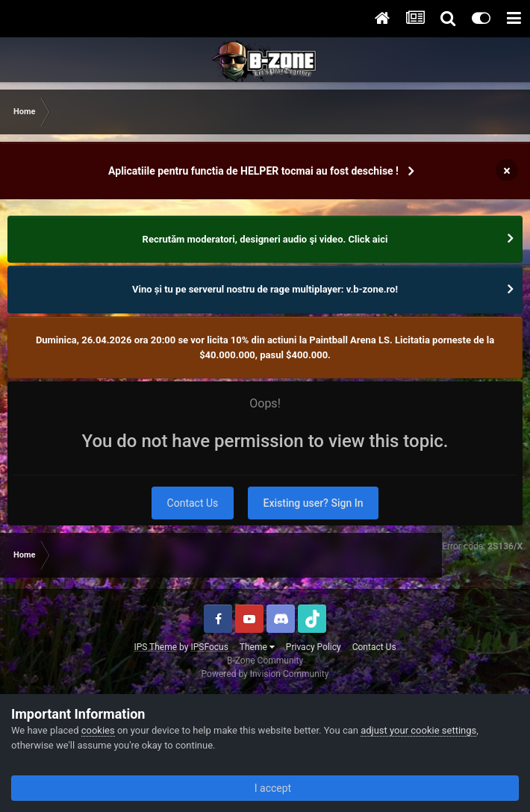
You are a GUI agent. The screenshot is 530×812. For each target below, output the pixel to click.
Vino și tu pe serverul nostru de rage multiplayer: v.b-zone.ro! (265, 289)
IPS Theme (155, 647)
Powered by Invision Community (265, 674)
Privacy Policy (314, 647)
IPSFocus (209, 647)
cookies (98, 730)
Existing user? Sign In (314, 503)
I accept (265, 788)
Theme (257, 647)
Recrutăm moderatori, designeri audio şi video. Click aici (265, 239)
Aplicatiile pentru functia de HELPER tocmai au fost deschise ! (253, 171)
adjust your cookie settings (418, 730)
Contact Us (193, 503)
